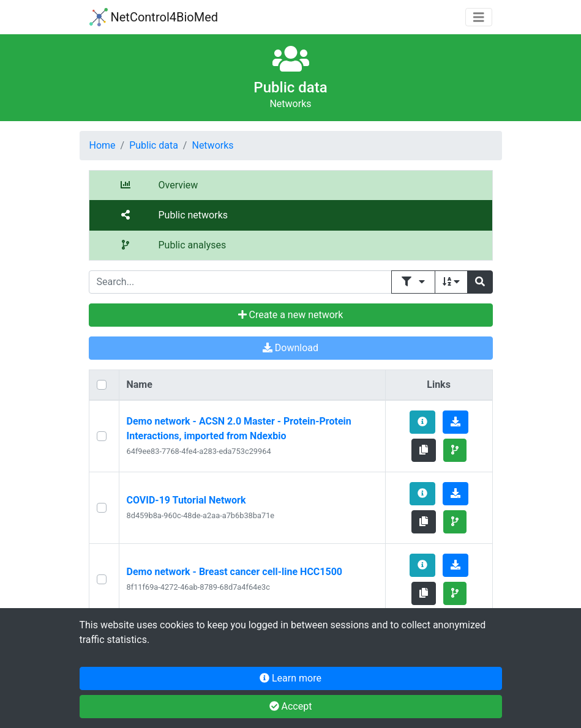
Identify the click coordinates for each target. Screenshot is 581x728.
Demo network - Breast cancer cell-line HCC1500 (235, 572)
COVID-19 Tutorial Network (186, 500)
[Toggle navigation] (479, 17)
